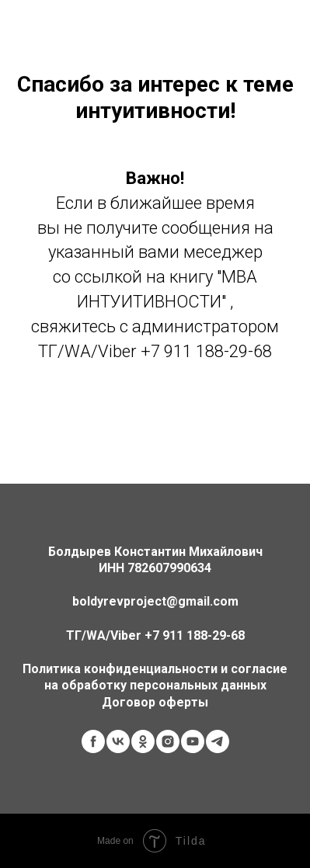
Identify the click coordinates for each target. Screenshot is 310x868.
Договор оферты (155, 702)
